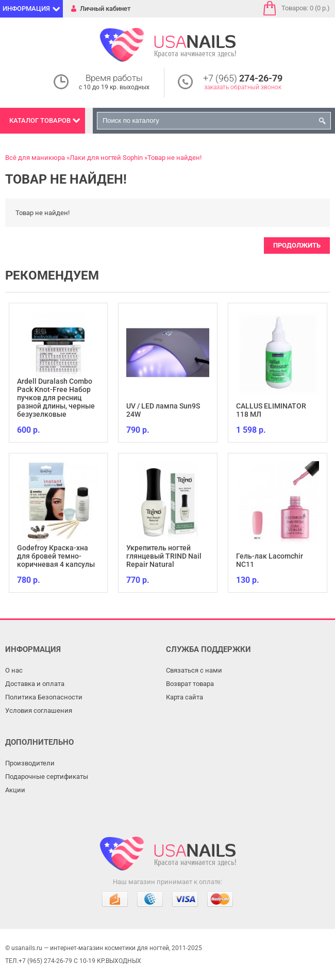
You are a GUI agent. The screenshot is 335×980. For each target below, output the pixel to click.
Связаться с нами (194, 670)
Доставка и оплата (35, 684)
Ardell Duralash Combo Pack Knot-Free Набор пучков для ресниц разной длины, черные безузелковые (56, 398)
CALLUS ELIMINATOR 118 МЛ (271, 410)
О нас (14, 670)
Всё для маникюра (35, 158)
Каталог (40, 120)
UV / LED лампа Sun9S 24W (163, 410)
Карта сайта (185, 697)
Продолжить (297, 245)
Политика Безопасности (44, 697)
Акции (15, 790)
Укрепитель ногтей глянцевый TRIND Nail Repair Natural (164, 556)
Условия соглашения (39, 711)
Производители (30, 763)
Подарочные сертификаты (47, 777)
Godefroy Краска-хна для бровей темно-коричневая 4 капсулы (56, 556)
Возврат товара (190, 684)
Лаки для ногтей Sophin (106, 158)
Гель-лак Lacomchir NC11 (270, 560)
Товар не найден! (174, 158)
